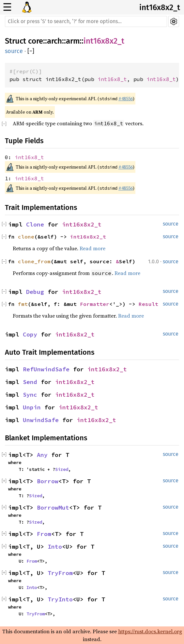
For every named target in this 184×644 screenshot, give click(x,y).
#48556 (126, 99)
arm (73, 41)
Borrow (48, 481)
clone (26, 237)
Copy (30, 334)
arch (54, 41)
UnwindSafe (41, 420)
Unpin (32, 407)
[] (31, 51)
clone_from (34, 261)
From (44, 534)
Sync (30, 395)
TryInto (60, 599)
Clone (35, 224)
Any (42, 455)
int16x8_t (112, 79)
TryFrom (60, 573)
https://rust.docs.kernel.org (150, 631)
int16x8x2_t (160, 7)
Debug (35, 292)
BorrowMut (53, 507)
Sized (62, 469)
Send (30, 382)
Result (148, 304)
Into (55, 547)
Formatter (95, 304)
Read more (92, 248)
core (36, 41)
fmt (23, 304)
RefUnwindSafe (46, 369)
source (14, 51)
